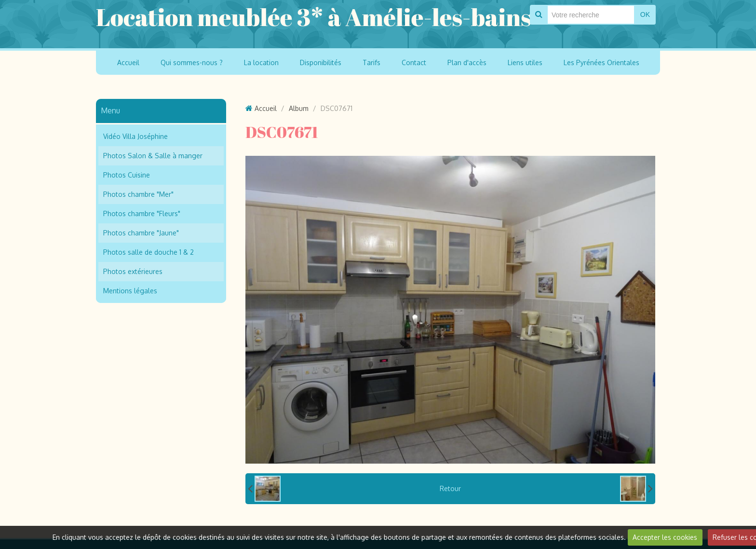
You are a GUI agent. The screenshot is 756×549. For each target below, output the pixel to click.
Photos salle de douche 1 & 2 (148, 252)
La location (261, 62)
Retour (450, 488)
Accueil (128, 62)
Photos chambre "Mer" (138, 194)
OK (645, 14)
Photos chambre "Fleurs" (142, 213)
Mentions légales (130, 291)
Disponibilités (321, 62)
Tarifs (371, 62)
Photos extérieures (133, 271)
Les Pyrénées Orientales (601, 62)
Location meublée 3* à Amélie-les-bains (314, 17)
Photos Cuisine (127, 175)
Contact (414, 62)
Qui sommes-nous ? (192, 62)
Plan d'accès (467, 62)
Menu (110, 110)
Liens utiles (525, 62)
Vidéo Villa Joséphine (135, 136)
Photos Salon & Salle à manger (153, 156)
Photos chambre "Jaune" (141, 233)
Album (299, 108)
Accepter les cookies (665, 537)
